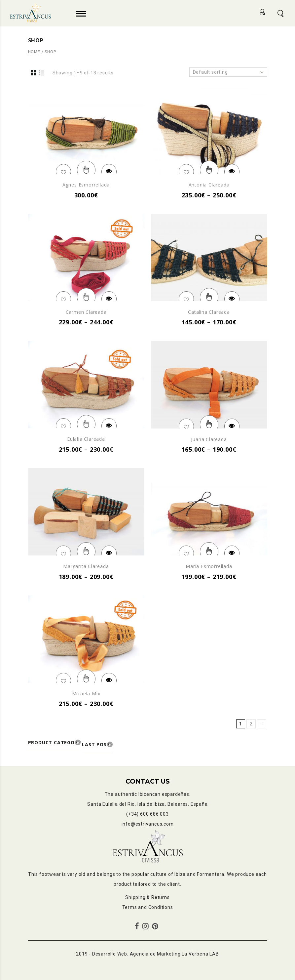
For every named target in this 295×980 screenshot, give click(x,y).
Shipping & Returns (147, 897)
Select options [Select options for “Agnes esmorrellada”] (86, 170)
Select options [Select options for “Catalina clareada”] (209, 297)
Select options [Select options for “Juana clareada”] (209, 425)
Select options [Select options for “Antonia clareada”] (209, 170)
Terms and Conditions (148, 907)
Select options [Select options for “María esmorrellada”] (209, 551)
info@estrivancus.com (148, 824)
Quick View (109, 172)
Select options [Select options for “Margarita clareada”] (86, 551)
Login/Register (263, 12)
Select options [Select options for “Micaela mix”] (86, 679)
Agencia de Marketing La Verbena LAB (174, 954)
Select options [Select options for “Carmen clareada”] (86, 297)
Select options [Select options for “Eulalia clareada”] (86, 424)
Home (34, 52)
